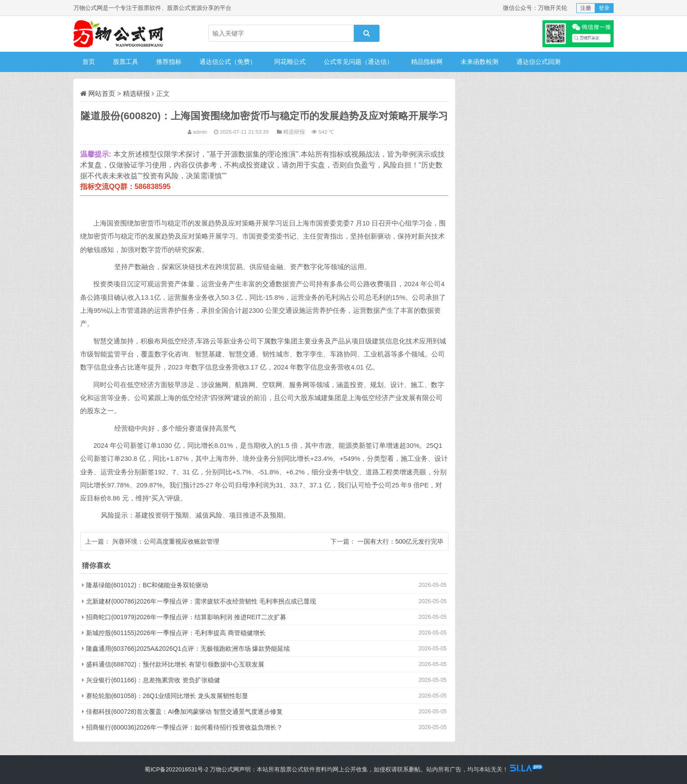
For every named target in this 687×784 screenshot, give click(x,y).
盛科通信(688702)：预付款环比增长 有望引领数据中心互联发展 (175, 664)
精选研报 (136, 93)
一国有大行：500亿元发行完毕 (400, 541)
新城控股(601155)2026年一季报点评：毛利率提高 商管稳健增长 (176, 633)
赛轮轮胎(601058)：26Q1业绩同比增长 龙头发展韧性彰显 (167, 696)
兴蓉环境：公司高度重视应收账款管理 (166, 541)
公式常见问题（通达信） (358, 62)
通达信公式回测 (538, 62)
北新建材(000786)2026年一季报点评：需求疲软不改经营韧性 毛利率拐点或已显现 (201, 601)
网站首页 (102, 93)
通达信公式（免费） (228, 62)
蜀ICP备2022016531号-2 (176, 770)
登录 (604, 8)
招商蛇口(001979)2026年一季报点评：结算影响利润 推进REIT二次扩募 (186, 617)
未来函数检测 (479, 62)
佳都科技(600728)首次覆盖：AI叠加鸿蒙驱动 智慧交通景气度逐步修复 (184, 712)
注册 (586, 8)
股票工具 (126, 62)
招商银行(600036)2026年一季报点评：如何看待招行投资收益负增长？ (184, 727)
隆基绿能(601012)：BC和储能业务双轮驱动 (147, 585)
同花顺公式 (290, 62)
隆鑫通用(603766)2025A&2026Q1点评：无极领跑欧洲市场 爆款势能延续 (188, 649)
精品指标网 (427, 62)
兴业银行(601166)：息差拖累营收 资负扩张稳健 (153, 680)
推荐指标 (169, 62)
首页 (89, 62)
